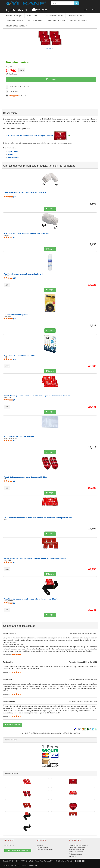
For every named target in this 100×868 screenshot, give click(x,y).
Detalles (11, 154)
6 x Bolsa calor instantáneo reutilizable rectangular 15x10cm (37, 136)
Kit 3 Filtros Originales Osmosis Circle (19, 355)
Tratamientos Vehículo (16, 26)
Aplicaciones (13, 152)
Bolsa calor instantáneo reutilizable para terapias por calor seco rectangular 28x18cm (38, 518)
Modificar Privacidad (76, 852)
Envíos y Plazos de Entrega (78, 845)
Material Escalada (78, 21)
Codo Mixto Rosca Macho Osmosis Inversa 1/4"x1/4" (25, 193)
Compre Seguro (42, 847)
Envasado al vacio (56, 21)
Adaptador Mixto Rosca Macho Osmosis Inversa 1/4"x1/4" (27, 233)
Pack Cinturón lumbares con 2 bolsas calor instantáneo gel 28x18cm (31, 599)
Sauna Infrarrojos (14, 16)
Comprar (51, 79)
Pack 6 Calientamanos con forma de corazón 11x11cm (26, 477)
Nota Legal (72, 856)
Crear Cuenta (9, 845)
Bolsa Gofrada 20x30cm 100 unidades (19, 436)
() (10, 197)
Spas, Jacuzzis (34, 16)
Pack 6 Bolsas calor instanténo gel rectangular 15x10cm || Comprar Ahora (55, 733)
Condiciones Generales (77, 847)
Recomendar (14, 91)
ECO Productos (35, 21)
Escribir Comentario (13, 725)
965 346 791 (16, 10)
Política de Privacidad (76, 850)
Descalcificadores (54, 16)
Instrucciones (13, 157)
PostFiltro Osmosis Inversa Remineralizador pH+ (23, 274)
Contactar (40, 845)
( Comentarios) (19, 96)
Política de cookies (75, 854)
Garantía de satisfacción (45, 850)
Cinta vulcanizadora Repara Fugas (18, 315)
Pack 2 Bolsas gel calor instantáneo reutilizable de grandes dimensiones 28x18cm (37, 396)
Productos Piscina (14, 21)
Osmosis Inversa (76, 16)
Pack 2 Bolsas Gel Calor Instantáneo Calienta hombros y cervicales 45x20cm (35, 558)
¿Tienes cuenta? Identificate (18, 850)
